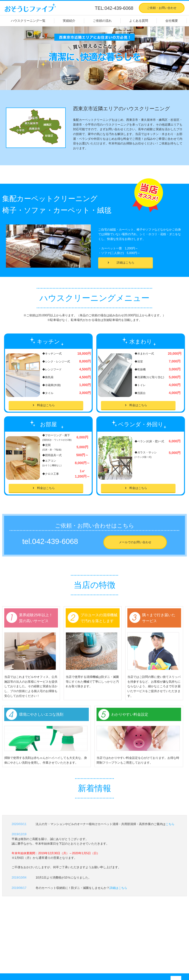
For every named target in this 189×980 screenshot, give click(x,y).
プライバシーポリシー (144, 950)
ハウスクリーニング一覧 (28, 21)
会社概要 (172, 21)
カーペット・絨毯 (89, 950)
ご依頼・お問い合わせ (162, 8)
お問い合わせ (138, 945)
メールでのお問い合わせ (135, 542)
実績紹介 (69, 21)
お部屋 (81, 940)
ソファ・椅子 (86, 954)
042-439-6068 (55, 541)
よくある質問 (139, 21)
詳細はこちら (126, 263)
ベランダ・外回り (89, 945)
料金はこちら (46, 405)
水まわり (83, 936)
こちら (170, 824)
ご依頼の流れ (102, 21)
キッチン (83, 931)
